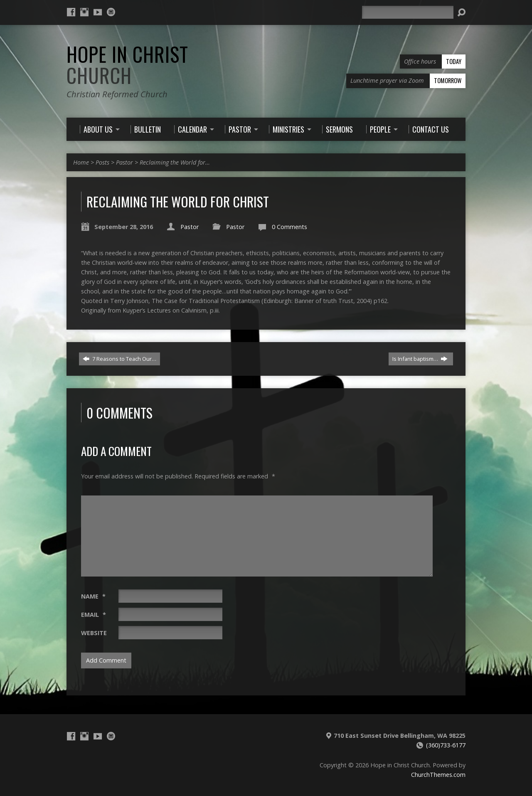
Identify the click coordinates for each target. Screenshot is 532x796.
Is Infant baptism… (420, 359)
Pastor (124, 162)
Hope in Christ (127, 65)
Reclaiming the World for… (175, 162)
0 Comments (289, 227)
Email (94, 615)
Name (93, 596)
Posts (102, 162)
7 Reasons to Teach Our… (119, 359)
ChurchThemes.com (438, 775)
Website (94, 633)
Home (81, 162)
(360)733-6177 (446, 745)
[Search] (408, 12)
